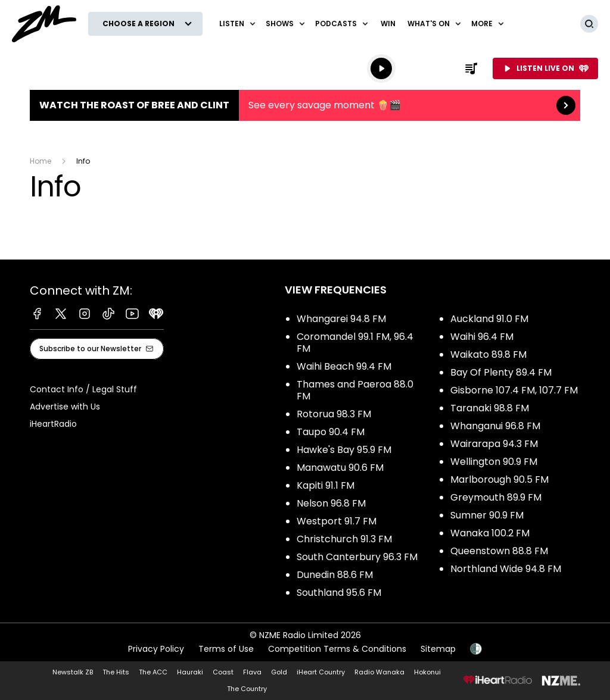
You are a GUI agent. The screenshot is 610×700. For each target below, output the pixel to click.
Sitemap (438, 649)
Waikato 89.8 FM (488, 354)
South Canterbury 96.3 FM (357, 557)
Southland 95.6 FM (339, 593)
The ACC (153, 672)
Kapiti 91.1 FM (326, 485)
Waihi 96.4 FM (482, 337)
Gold (279, 672)
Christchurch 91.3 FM (344, 539)
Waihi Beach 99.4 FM (344, 366)
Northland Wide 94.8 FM (506, 569)
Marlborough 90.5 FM (499, 479)
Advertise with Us (65, 407)
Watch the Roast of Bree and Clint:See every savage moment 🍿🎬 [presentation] (305, 105)
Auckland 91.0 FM (489, 319)
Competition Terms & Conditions (337, 649)
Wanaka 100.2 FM (490, 533)
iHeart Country (321, 672)
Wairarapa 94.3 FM (494, 444)
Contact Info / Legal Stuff (83, 389)
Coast (223, 672)
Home (41, 161)
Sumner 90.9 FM (487, 515)
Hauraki (190, 672)
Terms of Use (226, 649)
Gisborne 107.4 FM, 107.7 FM (514, 390)
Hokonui (427, 672)
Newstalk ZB (73, 672)
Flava (252, 672)
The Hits (116, 672)
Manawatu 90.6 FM (340, 468)
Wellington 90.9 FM (494, 462)
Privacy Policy (156, 649)
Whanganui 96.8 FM (495, 426)
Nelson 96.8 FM (331, 503)
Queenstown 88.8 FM (499, 551)
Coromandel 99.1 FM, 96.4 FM (355, 343)
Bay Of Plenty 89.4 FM (501, 372)
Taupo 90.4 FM (331, 432)
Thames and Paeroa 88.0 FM (355, 390)
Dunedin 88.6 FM (335, 575)
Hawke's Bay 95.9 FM (344, 450)
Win (388, 24)
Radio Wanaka (379, 672)
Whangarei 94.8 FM (341, 319)
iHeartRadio (53, 424)
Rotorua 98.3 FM (334, 414)
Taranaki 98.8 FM (490, 408)
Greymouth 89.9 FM (496, 497)
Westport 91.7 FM (337, 521)
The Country (247, 689)
